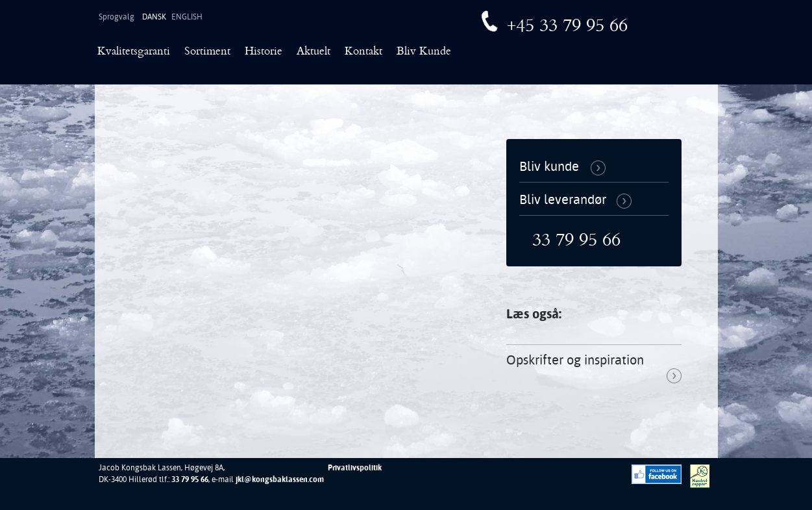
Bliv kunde (549, 166)
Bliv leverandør (563, 199)
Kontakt (363, 52)
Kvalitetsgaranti (134, 52)
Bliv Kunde (424, 52)
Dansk (154, 17)
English (187, 17)
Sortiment (207, 52)
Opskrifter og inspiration (575, 360)
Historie (264, 52)
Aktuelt (314, 52)
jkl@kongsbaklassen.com (280, 479)
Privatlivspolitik (355, 468)
